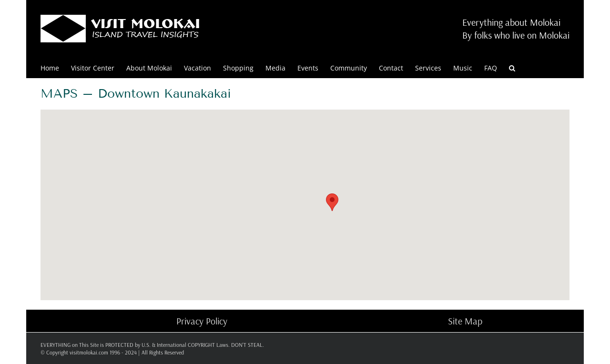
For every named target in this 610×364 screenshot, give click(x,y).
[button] (512, 67)
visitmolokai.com (89, 352)
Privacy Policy (202, 321)
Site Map (465, 321)
